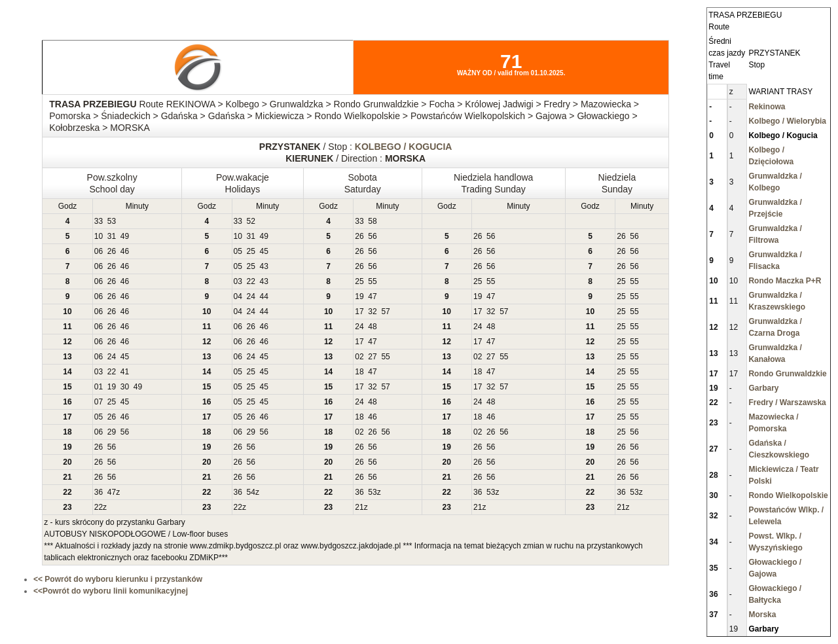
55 (372, 281)
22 (251, 281)
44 (264, 296)
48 (372, 327)
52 (251, 221)
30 (125, 387)
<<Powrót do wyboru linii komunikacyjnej (111, 591)
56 (372, 236)
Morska (762, 615)
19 (359, 296)
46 (125, 251)
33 (99, 221)
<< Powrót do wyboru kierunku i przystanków (118, 579)
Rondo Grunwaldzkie (787, 374)
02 (359, 357)
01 (99, 387)
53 (112, 221)
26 (359, 236)
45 (264, 251)
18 (359, 372)
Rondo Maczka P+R (785, 281)
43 (264, 266)
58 (372, 221)
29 (112, 432)
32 (372, 312)
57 (385, 312)
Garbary (763, 388)
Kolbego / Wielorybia (787, 121)
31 (112, 236)
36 (99, 492)
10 (99, 236)
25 (251, 251)
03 (238, 281)
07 (99, 402)
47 (372, 296)
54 (251, 492)
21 (359, 507)
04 (238, 296)
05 (238, 251)
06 (99, 251)
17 (359, 312)
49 (125, 236)
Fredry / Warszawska (787, 402)
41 (125, 372)
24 (251, 296)
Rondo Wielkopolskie (788, 495)
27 (372, 357)
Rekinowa (767, 107)
